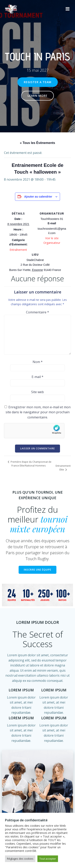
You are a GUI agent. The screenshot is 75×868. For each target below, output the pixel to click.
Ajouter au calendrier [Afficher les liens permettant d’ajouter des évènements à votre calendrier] (38, 197)
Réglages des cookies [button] (20, 859)
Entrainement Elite (63, 468)
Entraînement (18, 250)
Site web (37, 392)
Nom (38, 362)
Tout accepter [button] (48, 859)
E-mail (37, 377)
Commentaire (37, 312)
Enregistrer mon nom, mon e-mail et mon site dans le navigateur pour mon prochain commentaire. (38, 412)
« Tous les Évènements (38, 143)
